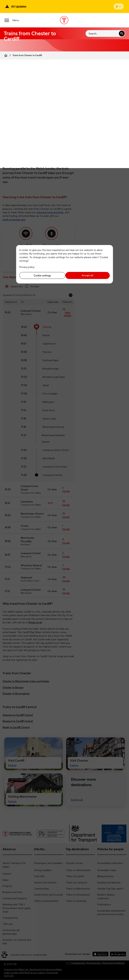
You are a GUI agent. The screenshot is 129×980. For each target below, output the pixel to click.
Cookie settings (41, 275)
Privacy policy (27, 267)
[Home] (6, 55)
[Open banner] (119, 6)
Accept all (88, 275)
